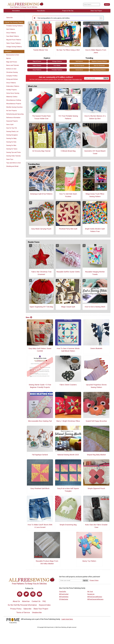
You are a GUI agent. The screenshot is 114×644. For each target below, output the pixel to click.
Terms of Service (23, 612)
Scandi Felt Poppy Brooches (96, 421)
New (29, 317)
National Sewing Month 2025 (68, 455)
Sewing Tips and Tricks (14, 152)
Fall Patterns (79, 61)
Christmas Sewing (12, 72)
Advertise (26, 601)
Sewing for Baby (11, 138)
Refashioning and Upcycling (15, 114)
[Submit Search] (107, 4)
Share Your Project (41, 609)
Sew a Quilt (10, 125)
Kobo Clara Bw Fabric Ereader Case (96, 526)
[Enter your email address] (71, 580)
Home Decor (79, 70)
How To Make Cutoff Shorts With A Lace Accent (40, 526)
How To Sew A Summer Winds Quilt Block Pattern (68, 350)
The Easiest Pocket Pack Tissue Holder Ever (41, 117)
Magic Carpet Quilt (68, 307)
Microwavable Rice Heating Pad (40, 421)
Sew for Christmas (99, 66)
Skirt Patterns (11, 29)
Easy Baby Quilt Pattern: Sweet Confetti (40, 350)
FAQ (44, 601)
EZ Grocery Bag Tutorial (41, 151)
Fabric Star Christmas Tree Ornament (41, 273)
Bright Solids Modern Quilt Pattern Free (95, 230)
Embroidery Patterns (13, 86)
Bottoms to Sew (11, 69)
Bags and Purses (12, 62)
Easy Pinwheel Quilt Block (40, 488)
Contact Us (36, 601)
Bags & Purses (37, 61)
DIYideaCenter (64, 599)
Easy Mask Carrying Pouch (41, 229)
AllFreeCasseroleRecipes (95, 599)
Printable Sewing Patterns (14, 26)
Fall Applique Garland (40, 455)
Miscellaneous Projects (14, 104)
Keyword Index (45, 605)
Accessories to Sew (13, 55)
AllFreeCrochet (64, 594)
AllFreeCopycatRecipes (95, 597)
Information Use (77, 80)
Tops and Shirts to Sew (14, 163)
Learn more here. (67, 619)
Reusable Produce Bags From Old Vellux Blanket (47, 562)
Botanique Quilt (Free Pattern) (41, 194)
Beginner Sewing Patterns (99, 61)
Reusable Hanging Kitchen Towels (95, 273)
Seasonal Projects (12, 121)
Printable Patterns (57, 70)
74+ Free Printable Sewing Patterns (68, 117)
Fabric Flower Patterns (13, 43)
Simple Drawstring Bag (68, 525)
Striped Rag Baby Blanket (96, 455)
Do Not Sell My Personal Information (22, 605)
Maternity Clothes (12, 97)
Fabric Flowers (37, 66)
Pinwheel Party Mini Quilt (68, 229)
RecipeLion (91, 594)
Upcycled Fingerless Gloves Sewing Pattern (96, 386)
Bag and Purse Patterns (14, 40)
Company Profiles (12, 76)
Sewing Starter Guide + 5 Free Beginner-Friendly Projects (40, 386)
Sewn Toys (10, 159)
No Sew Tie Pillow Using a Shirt (68, 50)
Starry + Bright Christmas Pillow (68, 421)
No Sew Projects (12, 111)
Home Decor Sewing (13, 93)
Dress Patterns (11, 33)
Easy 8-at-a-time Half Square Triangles (68, 490)
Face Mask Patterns (13, 36)
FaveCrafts (63, 592)
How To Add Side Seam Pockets (68, 195)
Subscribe (9, 18)
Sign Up (106, 78)
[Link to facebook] (20, 594)
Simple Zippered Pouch (96, 488)
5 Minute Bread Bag (68, 151)
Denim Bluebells (96, 348)
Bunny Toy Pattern (89, 561)
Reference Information (13, 118)
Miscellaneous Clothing (14, 100)
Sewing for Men (11, 145)
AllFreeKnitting (64, 597)
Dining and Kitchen (12, 79)
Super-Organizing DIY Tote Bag (41, 307)
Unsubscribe (37, 612)
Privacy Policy (68, 80)
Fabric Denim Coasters (68, 385)
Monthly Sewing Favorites (14, 107)
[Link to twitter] (26, 594)
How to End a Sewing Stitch (95, 307)
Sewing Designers (12, 135)
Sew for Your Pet (12, 128)
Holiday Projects (11, 90)
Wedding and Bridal (12, 166)
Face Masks (57, 66)
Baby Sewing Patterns (99, 70)
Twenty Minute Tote (40, 50)
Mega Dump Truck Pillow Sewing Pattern (95, 195)
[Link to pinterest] (33, 594)
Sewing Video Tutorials (13, 156)
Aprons (9, 58)
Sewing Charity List (12, 131)
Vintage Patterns (57, 61)
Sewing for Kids (11, 142)
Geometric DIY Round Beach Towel (95, 152)
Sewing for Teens (12, 149)
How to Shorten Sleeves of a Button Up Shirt (95, 117)
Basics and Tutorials (13, 65)
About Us (16, 601)
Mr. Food (90, 592)
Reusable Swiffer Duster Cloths (68, 272)
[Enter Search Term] (92, 5)
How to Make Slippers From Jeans (96, 51)
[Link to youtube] (39, 594)
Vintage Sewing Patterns (14, 47)
